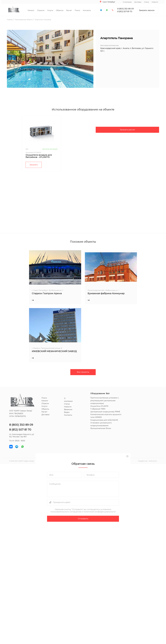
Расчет (69, 10)
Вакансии (68, 409)
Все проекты (83, 372)
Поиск (77, 10)
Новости (155, 2)
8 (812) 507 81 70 (20, 430)
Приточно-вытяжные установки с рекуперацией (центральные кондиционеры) (105, 401)
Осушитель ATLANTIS (99, 406)
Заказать (34, 165)
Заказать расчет (127, 130)
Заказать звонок (147, 10)
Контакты (87, 10)
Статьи (146, 2)
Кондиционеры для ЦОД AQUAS (104, 420)
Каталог (31, 10)
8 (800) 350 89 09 (21, 425)
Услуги (50, 10)
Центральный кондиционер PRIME (105, 412)
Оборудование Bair (100, 393)
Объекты (60, 10)
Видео (67, 412)
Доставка (138, 2)
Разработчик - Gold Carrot (147, 461)
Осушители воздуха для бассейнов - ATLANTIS (39, 156)
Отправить (83, 518)
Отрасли (41, 10)
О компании (127, 2)
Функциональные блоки (101, 428)
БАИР (21, 461)
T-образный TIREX (98, 409)
